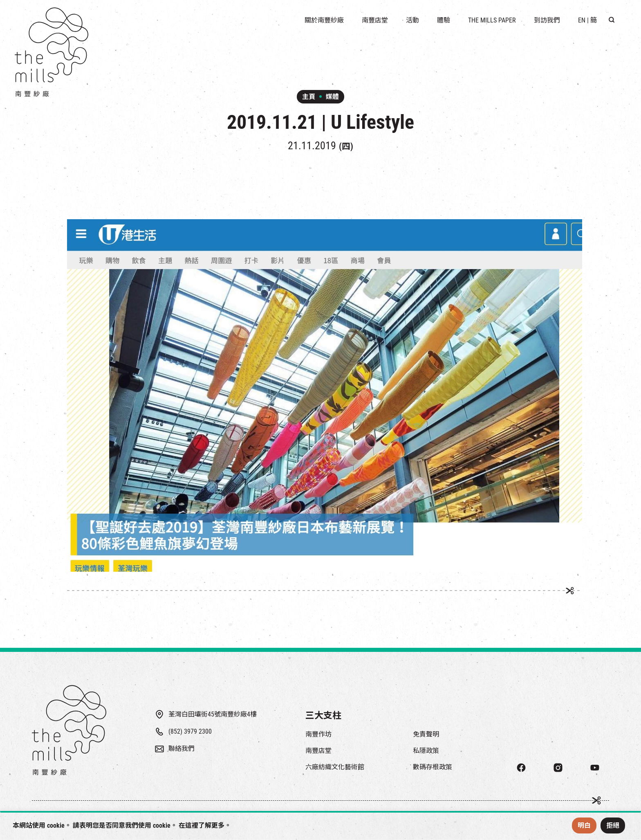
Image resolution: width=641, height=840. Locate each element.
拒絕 (613, 825)
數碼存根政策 (433, 767)
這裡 (192, 825)
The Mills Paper (492, 20)
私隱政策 (426, 751)
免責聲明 (426, 734)
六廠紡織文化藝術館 (335, 767)
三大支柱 (323, 715)
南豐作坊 (318, 734)
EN (582, 20)
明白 (584, 825)
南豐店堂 (318, 751)
